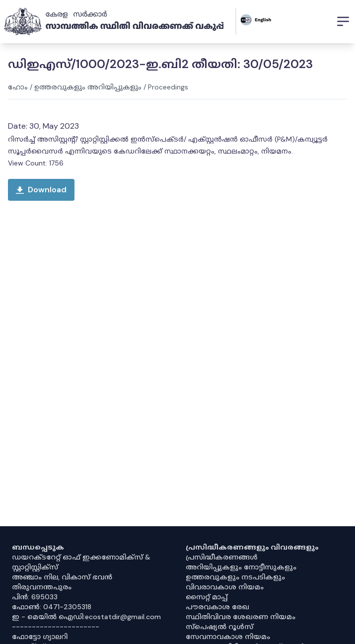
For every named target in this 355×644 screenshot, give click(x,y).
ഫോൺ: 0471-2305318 (52, 607)
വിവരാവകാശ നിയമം (225, 587)
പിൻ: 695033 (35, 597)
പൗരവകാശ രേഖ (217, 607)
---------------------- (56, 627)
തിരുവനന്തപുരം (42, 587)
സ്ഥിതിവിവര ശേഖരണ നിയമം (241, 617)
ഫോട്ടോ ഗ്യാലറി (40, 637)
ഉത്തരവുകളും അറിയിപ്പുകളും (88, 87)
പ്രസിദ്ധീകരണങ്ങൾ (222, 557)
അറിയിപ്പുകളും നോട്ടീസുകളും (241, 567)
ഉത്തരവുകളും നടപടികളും (235, 577)
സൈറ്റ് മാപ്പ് (207, 597)
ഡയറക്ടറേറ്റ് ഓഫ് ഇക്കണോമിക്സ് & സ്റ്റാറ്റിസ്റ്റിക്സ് (81, 562)
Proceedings (168, 87)
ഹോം (18, 87)
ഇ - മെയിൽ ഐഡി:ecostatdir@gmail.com (86, 617)
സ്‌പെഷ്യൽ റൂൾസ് (219, 627)
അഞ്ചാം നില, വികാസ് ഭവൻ (62, 577)
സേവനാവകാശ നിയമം (228, 637)
